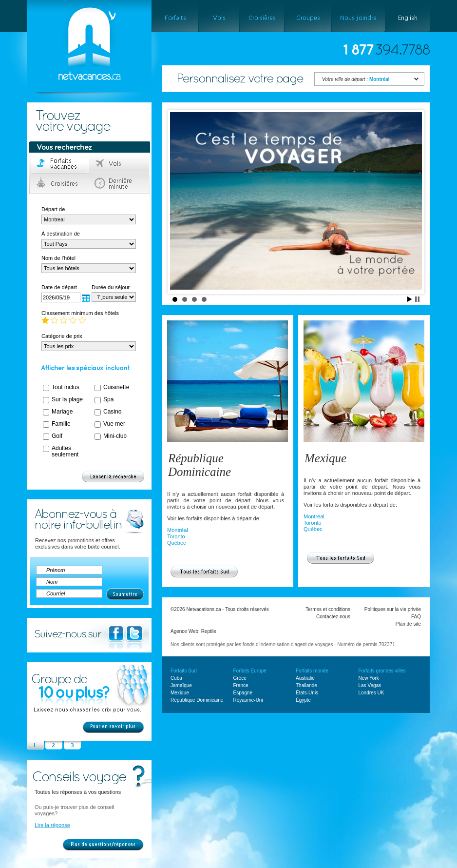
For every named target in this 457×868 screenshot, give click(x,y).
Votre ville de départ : (356, 79)
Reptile (209, 631)
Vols (120, 164)
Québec (177, 543)
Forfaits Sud (184, 671)
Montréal (178, 530)
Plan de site (408, 624)
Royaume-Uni (248, 700)
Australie (305, 678)
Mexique (325, 458)
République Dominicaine (200, 465)
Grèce (240, 678)
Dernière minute (120, 183)
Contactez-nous (333, 617)
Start (410, 299)
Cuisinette (116, 387)
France (241, 685)
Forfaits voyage (60, 164)
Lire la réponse (52, 825)
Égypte (303, 700)
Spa (108, 399)
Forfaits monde (312, 671)
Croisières (60, 183)
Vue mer (114, 424)
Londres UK (371, 693)
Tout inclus (66, 387)
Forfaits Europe (250, 671)
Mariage (62, 412)
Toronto (176, 536)
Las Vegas (370, 685)
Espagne (243, 693)
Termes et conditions (328, 609)
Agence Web (184, 631)
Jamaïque (181, 685)
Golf (57, 436)
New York (369, 678)
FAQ (416, 617)
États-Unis (307, 693)
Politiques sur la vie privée (393, 609)
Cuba (176, 678)
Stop (417, 299)
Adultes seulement (65, 451)
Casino (112, 412)
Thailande (306, 685)
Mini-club (115, 436)
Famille (61, 424)
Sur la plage (67, 399)
